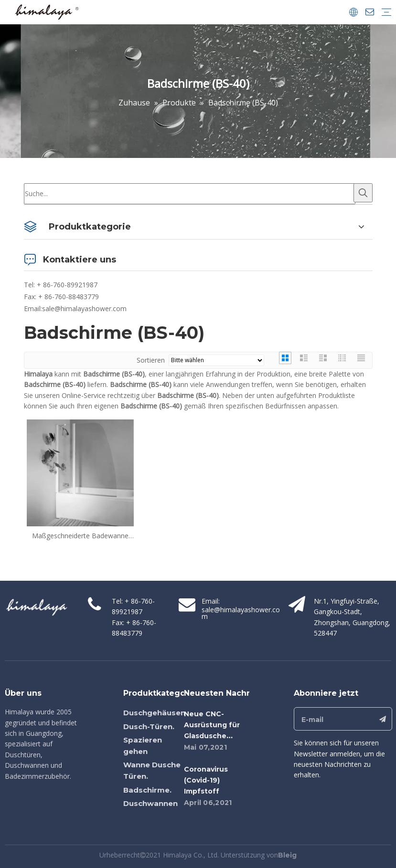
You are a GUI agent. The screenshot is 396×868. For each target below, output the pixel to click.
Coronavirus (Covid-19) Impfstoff (206, 780)
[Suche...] (190, 194)
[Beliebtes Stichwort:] (363, 193)
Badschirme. (147, 790)
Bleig (287, 855)
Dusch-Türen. (149, 727)
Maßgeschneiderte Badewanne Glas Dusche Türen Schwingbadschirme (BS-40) (80, 536)
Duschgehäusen (154, 713)
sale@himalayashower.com (84, 309)
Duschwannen (150, 803)
